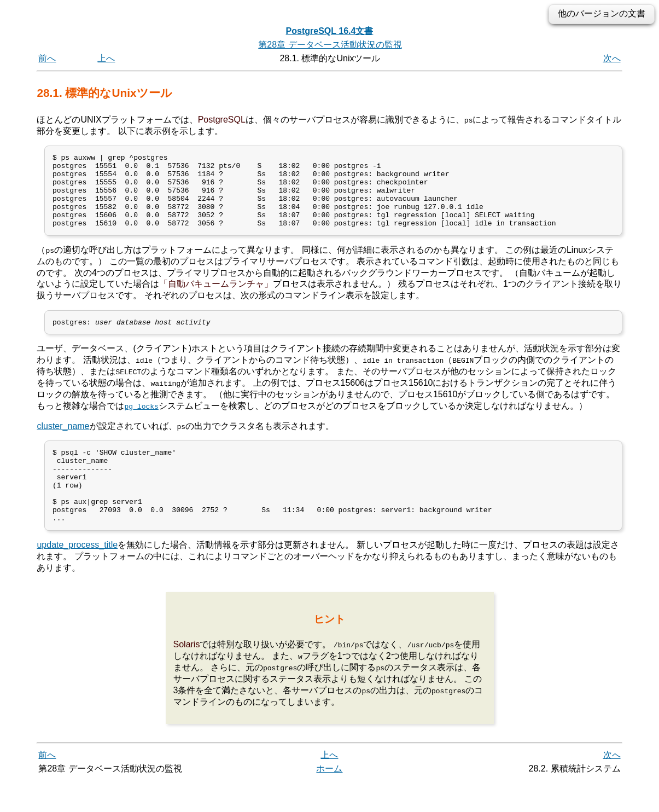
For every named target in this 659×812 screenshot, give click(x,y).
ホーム (329, 800)
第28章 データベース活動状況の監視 (330, 45)
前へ (47, 58)
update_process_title (77, 576)
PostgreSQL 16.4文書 (330, 31)
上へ (106, 58)
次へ (612, 58)
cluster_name (63, 442)
